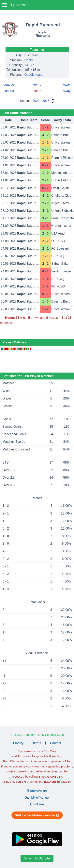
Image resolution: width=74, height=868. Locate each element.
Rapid (29, 60)
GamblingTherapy (37, 798)
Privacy (18, 743)
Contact (55, 743)
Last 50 (9, 91)
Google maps (34, 75)
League (9, 85)
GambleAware (37, 791)
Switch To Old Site (37, 858)
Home (37, 85)
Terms (37, 743)
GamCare (37, 804)
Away (67, 85)
